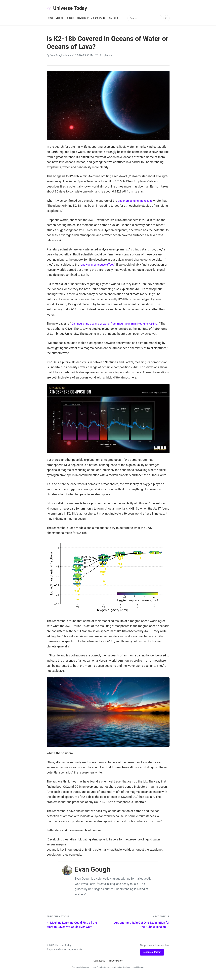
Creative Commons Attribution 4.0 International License (120, 973)
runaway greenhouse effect (98, 265)
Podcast (70, 19)
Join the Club (98, 19)
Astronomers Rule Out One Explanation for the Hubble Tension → (142, 931)
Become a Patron (152, 958)
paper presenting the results (136, 201)
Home (50, 19)
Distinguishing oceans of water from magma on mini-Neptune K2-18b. (118, 324)
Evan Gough (56, 56)
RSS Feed (113, 19)
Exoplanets (106, 56)
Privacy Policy (115, 967)
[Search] (167, 19)
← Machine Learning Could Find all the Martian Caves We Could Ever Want (72, 931)
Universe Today (68, 8)
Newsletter (83, 19)
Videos (59, 19)
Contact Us (99, 967)
